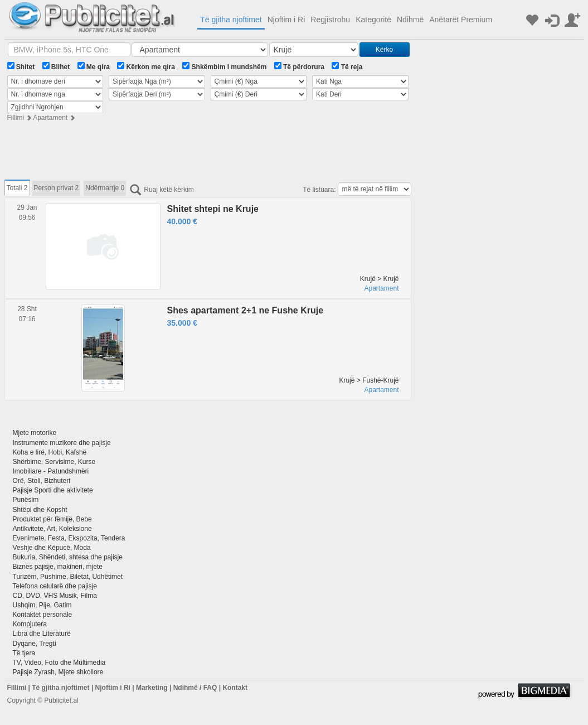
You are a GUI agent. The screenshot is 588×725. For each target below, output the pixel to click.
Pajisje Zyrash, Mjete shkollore (58, 672)
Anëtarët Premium (461, 20)
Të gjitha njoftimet (231, 20)
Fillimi (16, 118)
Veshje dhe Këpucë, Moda (52, 548)
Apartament (50, 118)
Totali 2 (17, 188)
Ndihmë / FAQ (195, 688)
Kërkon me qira (146, 66)
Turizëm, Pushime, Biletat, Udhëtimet (68, 577)
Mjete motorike (35, 433)
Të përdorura (299, 66)
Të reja (347, 66)
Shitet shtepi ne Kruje (213, 209)
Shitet (21, 66)
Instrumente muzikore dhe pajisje (62, 443)
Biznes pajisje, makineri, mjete (58, 567)
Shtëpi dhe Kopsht (40, 510)
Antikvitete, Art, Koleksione (52, 529)
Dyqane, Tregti (35, 644)
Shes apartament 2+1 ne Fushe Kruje (246, 310)
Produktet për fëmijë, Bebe (52, 519)
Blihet (56, 66)
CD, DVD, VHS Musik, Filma (55, 596)
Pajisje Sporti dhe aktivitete (53, 490)
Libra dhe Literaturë (42, 634)
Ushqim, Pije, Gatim (42, 605)
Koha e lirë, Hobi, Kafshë (50, 452)
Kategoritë (373, 20)
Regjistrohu (330, 20)
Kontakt (235, 688)
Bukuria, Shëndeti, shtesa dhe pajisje (68, 557)
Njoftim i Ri (286, 20)
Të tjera (24, 653)
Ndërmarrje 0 (105, 188)
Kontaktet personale (43, 615)
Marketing (152, 688)
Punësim (26, 500)
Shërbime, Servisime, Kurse (54, 462)
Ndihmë (410, 20)
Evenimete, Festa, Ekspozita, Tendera (69, 538)
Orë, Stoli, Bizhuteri (42, 481)
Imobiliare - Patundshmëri (51, 471)
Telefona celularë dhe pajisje (55, 586)
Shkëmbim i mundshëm (224, 66)
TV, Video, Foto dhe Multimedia (59, 663)
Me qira (94, 66)
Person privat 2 (57, 188)
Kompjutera (30, 624)
